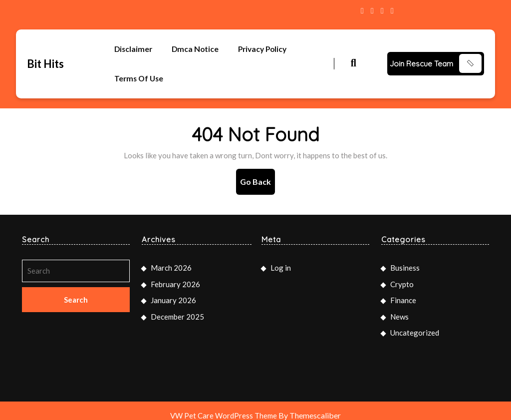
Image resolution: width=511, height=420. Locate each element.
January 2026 (173, 291)
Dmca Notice (197, 48)
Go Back (257, 176)
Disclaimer (134, 48)
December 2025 (177, 307)
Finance (403, 291)
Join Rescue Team (421, 59)
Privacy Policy (266, 48)
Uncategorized (415, 324)
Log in (281, 259)
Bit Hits (45, 59)
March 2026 (171, 259)
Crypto (402, 275)
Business (405, 259)
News (399, 307)
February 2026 (175, 275)
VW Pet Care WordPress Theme (224, 406)
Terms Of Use (140, 73)
